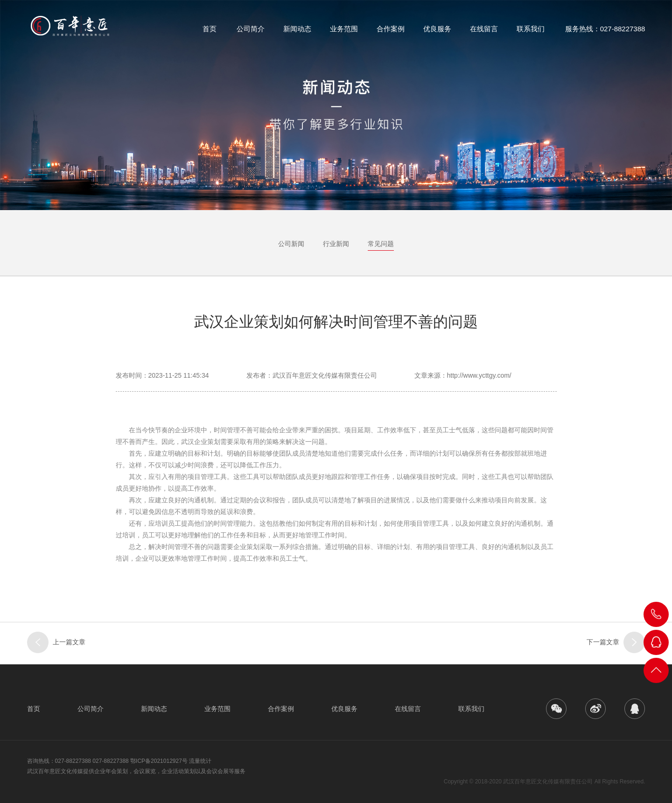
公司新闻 (291, 244)
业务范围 (344, 32)
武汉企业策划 (201, 442)
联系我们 (531, 32)
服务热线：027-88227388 (605, 32)
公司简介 (251, 32)
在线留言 (484, 32)
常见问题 (381, 244)
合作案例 (391, 32)
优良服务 (437, 32)
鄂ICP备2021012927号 (159, 761)
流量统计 (200, 761)
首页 (210, 32)
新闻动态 (297, 32)
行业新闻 (336, 244)
